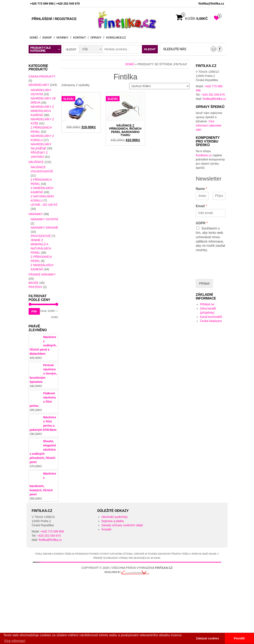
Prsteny (35, 287)
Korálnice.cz (116, 38)
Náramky (36, 214)
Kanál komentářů (211, 317)
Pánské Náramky (42, 274)
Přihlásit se (207, 304)
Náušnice (36, 162)
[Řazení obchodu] (159, 86)
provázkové (41, 236)
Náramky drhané (44, 228)
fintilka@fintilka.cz (214, 99)
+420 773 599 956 (52, 548)
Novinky (62, 38)
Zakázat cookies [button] (207, 638)
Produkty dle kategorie (40, 49)
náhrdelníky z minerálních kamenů (42, 111)
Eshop (47, 38)
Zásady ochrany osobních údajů (122, 542)
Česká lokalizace (211, 321)
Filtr (34, 311)
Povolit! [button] (239, 638)
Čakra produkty (42, 76)
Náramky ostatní (44, 219)
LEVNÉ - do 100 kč (44, 205)
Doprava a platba (113, 538)
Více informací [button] (15, 641)
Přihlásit (204, 283)
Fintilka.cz (164, 584)
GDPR (202, 223)
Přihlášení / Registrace (54, 19)
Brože (34, 283)
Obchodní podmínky (114, 534)
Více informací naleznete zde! (209, 125)
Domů (34, 38)
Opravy (96, 38)
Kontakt (79, 38)
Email (201, 206)
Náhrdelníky (39, 85)
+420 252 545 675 (213, 95)
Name (201, 189)
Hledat (150, 49)
